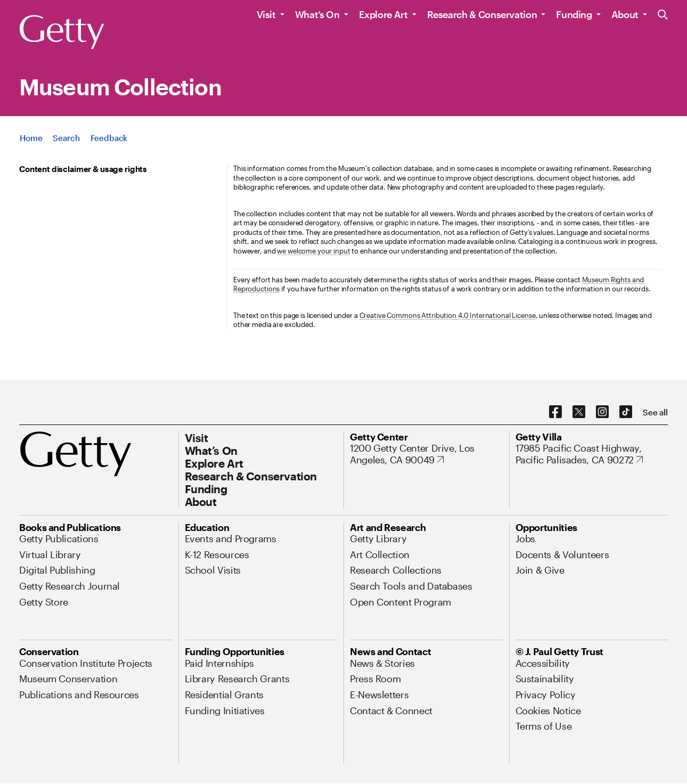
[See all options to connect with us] (655, 413)
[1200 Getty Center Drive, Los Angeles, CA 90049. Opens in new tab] (426, 454)
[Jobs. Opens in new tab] (526, 538)
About (625, 14)
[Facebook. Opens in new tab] (555, 412)
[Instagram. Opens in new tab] (602, 412)
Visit (266, 14)
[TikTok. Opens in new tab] (626, 412)
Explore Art (383, 14)
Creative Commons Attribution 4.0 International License (448, 315)
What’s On (317, 14)
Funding (574, 14)
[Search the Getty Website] (663, 15)
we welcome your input (313, 251)
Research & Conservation (482, 14)
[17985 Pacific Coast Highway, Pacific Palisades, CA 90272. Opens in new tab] (592, 454)
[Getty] (62, 32)
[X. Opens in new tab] (579, 412)
